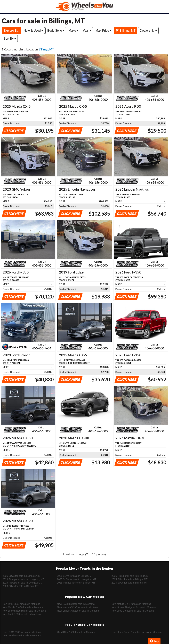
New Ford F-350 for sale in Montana (22, 614)
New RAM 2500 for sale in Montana (21, 604)
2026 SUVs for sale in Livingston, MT (22, 576)
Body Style (56, 31)
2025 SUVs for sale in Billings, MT (130, 579)
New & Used (33, 31)
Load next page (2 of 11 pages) (84, 554)
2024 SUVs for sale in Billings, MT (130, 583)
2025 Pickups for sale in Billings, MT (76, 583)
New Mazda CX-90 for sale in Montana (77, 607)
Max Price (103, 31)
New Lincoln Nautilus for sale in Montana (24, 611)
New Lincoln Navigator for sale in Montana (134, 607)
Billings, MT (126, 30)
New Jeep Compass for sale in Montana (133, 611)
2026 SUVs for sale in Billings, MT (75, 576)
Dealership (148, 31)
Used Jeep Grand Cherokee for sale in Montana (137, 632)
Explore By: (11, 31)
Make (73, 31)
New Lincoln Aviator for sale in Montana (78, 611)
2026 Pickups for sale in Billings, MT (131, 576)
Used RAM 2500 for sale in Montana (22, 632)
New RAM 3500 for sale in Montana (76, 604)
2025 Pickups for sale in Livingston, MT (23, 583)
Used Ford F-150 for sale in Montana (22, 636)
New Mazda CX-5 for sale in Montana (131, 604)
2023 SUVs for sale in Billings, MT (21, 586)
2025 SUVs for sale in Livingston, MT (77, 579)
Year (87, 31)
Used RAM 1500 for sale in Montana (76, 632)
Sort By (10, 39)
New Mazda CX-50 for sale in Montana (23, 607)
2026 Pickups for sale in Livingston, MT (23, 579)
